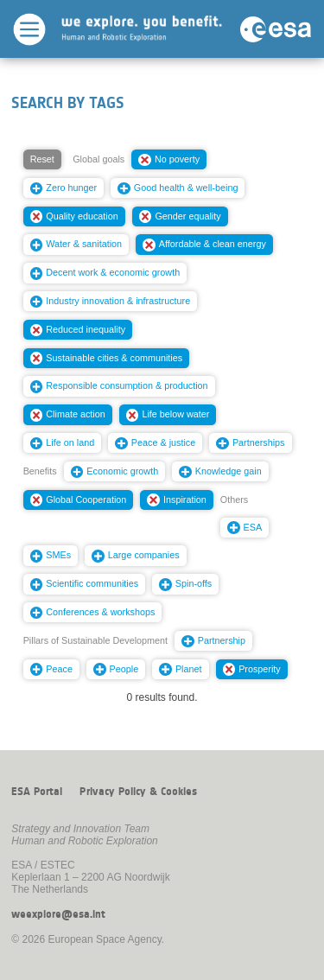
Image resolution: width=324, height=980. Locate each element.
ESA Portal (37, 792)
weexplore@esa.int (58, 914)
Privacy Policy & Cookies (138, 792)
